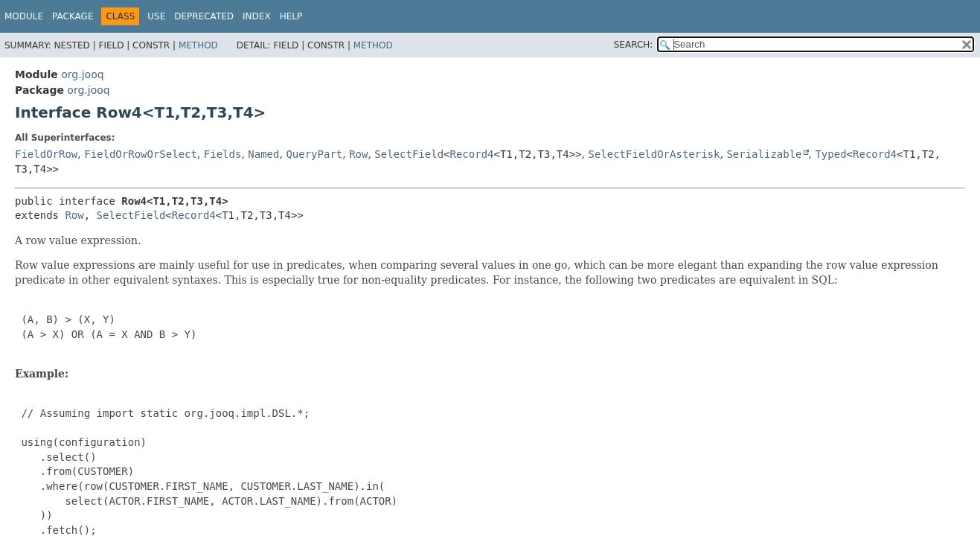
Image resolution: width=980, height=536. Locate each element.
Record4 (472, 154)
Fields (223, 154)
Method (198, 45)
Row (358, 154)
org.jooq (82, 74)
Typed (830, 154)
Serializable (764, 154)
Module (24, 16)
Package (73, 16)
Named (263, 154)
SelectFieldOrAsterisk (654, 154)
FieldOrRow (46, 154)
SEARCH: (634, 45)
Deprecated (204, 16)
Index (257, 16)
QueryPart (314, 154)
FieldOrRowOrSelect (141, 154)
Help (291, 16)
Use (156, 16)
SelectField (409, 154)
